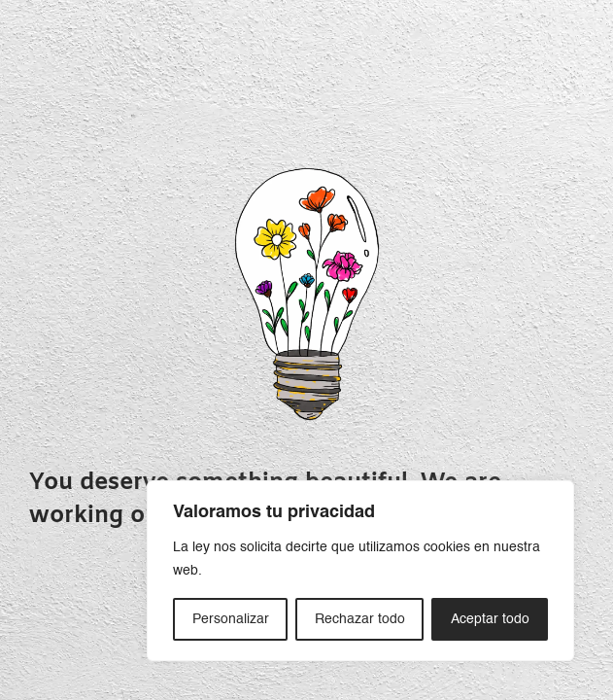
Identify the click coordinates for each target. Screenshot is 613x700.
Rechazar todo (360, 619)
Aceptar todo (490, 619)
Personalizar (231, 619)
